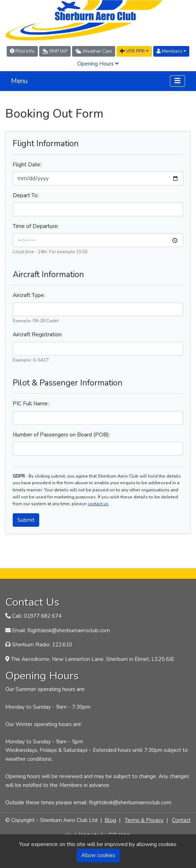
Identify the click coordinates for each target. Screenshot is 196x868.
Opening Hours (98, 64)
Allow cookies (98, 855)
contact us (98, 504)
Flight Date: (27, 164)
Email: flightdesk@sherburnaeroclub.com (61, 630)
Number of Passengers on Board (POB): (61, 435)
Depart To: (26, 195)
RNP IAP (55, 51)
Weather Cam (94, 51)
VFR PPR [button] (132, 51)
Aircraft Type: (29, 295)
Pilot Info (22, 51)
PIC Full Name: (31, 403)
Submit (26, 520)
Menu (19, 81)
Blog (110, 820)
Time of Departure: (36, 226)
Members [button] (169, 51)
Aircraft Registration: (38, 334)
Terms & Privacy (144, 820)
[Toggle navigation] (177, 81)
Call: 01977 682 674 (37, 616)
